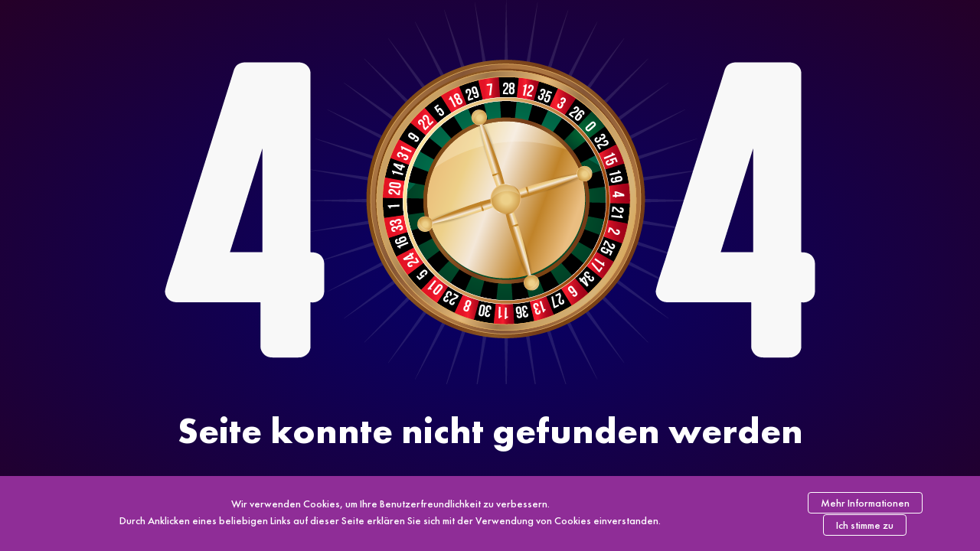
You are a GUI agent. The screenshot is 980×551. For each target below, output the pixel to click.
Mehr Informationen (865, 503)
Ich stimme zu (865, 525)
